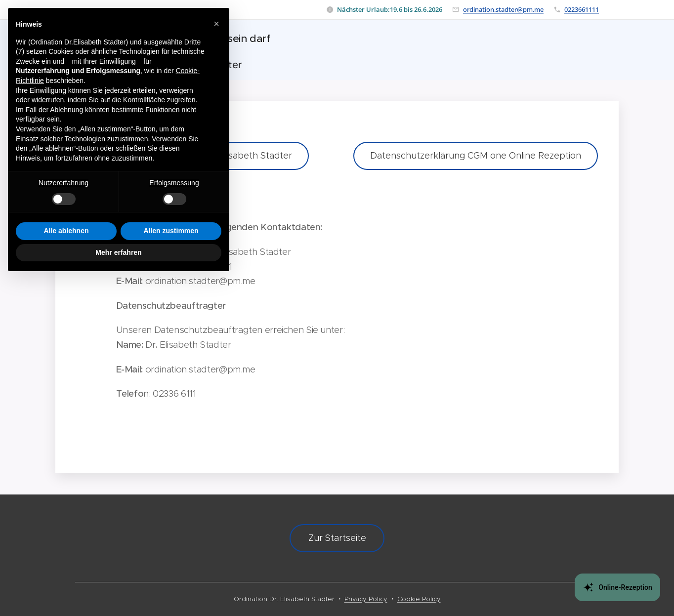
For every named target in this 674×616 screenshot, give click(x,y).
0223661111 (582, 9)
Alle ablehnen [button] (66, 231)
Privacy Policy (366, 599)
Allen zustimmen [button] (171, 231)
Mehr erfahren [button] (118, 252)
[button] (216, 24)
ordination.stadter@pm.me (503, 9)
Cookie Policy (419, 599)
